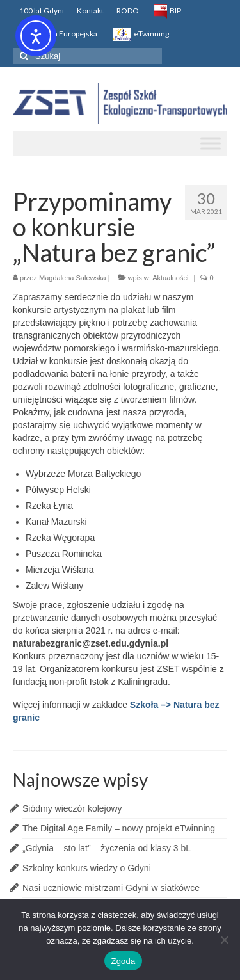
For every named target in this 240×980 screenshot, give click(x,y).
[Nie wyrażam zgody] (224, 940)
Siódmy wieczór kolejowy (72, 808)
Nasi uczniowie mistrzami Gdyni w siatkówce (111, 888)
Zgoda (123, 961)
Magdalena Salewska (73, 278)
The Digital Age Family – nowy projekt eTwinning (119, 828)
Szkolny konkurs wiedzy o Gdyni (87, 868)
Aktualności (170, 278)
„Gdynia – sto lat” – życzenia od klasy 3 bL (107, 848)
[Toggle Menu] (211, 143)
